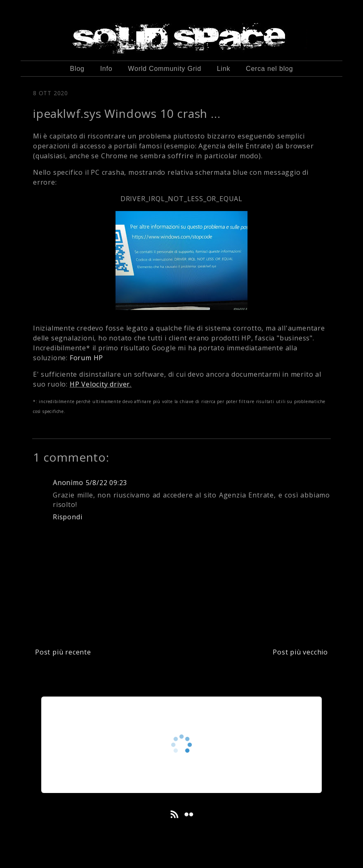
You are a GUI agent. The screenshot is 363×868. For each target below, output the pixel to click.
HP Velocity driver (100, 384)
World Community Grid (165, 69)
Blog (77, 69)
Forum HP (86, 358)
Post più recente (63, 652)
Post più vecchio (300, 652)
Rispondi (67, 517)
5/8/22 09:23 (107, 483)
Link (224, 69)
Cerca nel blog (269, 69)
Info (106, 69)
